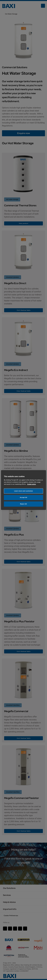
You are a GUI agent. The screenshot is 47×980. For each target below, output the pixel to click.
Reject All (23, 504)
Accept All (24, 497)
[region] (23, 490)
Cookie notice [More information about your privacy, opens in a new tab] (31, 484)
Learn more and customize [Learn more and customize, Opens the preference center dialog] (23, 491)
